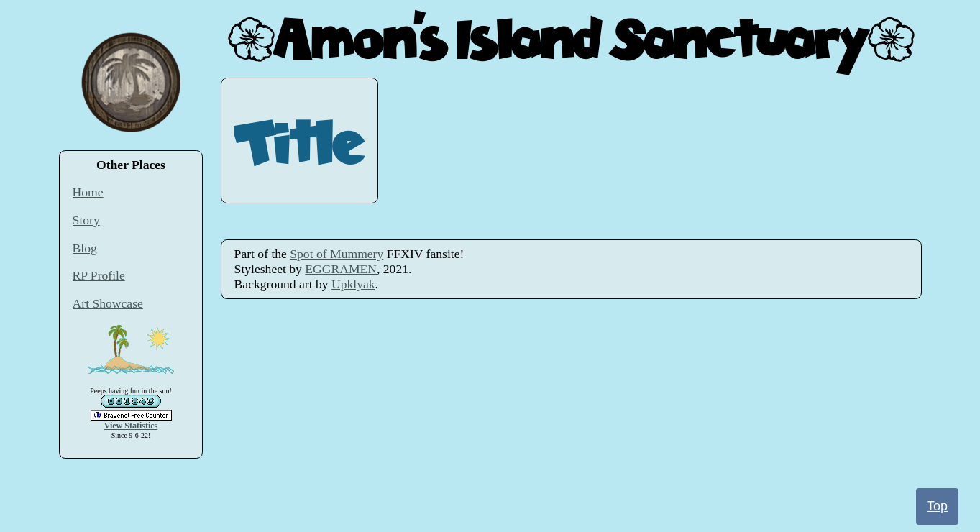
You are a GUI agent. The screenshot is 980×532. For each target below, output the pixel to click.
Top (937, 506)
